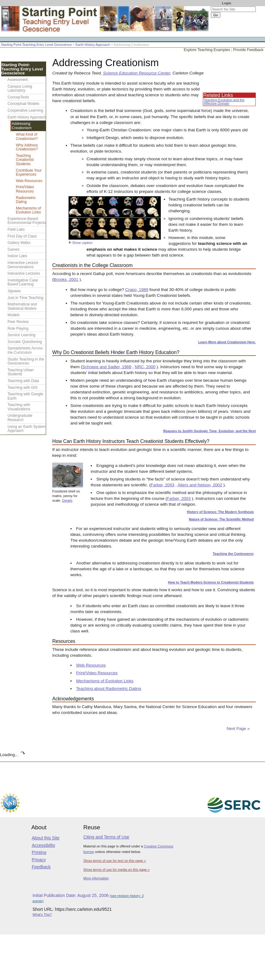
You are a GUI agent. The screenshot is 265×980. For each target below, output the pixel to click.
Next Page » (237, 729)
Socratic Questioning (25, 342)
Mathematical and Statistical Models (22, 306)
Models (14, 315)
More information (96, 878)
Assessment (18, 80)
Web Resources (91, 665)
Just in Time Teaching (26, 298)
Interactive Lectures (24, 273)
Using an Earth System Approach (27, 429)
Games (14, 249)
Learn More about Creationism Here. (227, 342)
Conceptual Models (24, 104)
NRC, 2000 (145, 367)
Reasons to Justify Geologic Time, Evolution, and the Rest (210, 431)
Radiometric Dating (26, 200)
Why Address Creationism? (27, 147)
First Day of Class (22, 236)
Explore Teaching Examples (207, 50)
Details (67, 500)
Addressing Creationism (22, 126)
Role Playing (18, 329)
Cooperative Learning (26, 110)
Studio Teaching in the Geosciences (26, 361)
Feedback (41, 867)
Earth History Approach (93, 45)
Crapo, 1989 (137, 290)
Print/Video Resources (97, 673)
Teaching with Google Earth (26, 396)
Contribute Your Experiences (29, 173)
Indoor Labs (18, 256)
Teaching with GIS (23, 388)
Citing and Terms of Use (106, 837)
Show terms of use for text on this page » (115, 861)
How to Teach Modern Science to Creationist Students (211, 582)
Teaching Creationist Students (25, 160)
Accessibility (43, 845)
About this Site (45, 838)
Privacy (39, 860)
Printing (39, 852)
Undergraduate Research (20, 418)
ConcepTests (18, 97)
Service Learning (22, 335)
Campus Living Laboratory (20, 89)
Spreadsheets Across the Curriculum (25, 350)
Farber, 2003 (162, 485)
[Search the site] (233, 9)
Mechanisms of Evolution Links (105, 681)
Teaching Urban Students (21, 372)
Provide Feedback (248, 50)
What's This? (42, 914)
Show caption (81, 243)
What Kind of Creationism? (27, 137)
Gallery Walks (19, 243)
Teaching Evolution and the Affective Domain (224, 102)
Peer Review (18, 322)
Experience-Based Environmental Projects (27, 221)
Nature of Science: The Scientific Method (221, 519)
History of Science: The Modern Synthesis (220, 512)
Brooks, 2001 (66, 279)
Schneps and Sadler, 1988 (107, 367)
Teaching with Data (23, 381)
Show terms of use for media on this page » (117, 870)
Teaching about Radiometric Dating (109, 689)
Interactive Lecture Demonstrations (23, 265)
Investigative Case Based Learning (23, 282)
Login (227, 3)
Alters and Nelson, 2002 (200, 485)
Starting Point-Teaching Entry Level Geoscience (36, 45)
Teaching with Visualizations (19, 407)
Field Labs (16, 229)
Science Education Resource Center (136, 73)
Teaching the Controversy (233, 554)
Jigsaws (14, 291)
